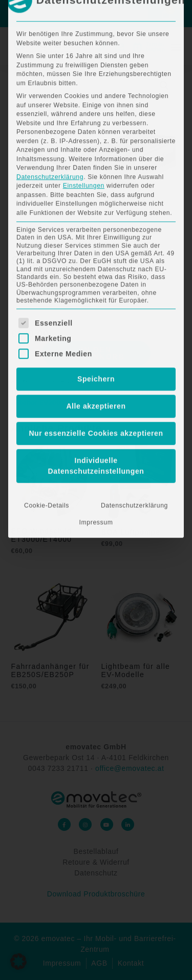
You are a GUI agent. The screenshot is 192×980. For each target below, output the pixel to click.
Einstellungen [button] (84, 24)
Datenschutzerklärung (50, 15)
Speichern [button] (96, 217)
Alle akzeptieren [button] (96, 244)
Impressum (96, 360)
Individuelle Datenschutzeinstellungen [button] (96, 304)
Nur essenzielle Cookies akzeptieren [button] (96, 271)
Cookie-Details (47, 343)
